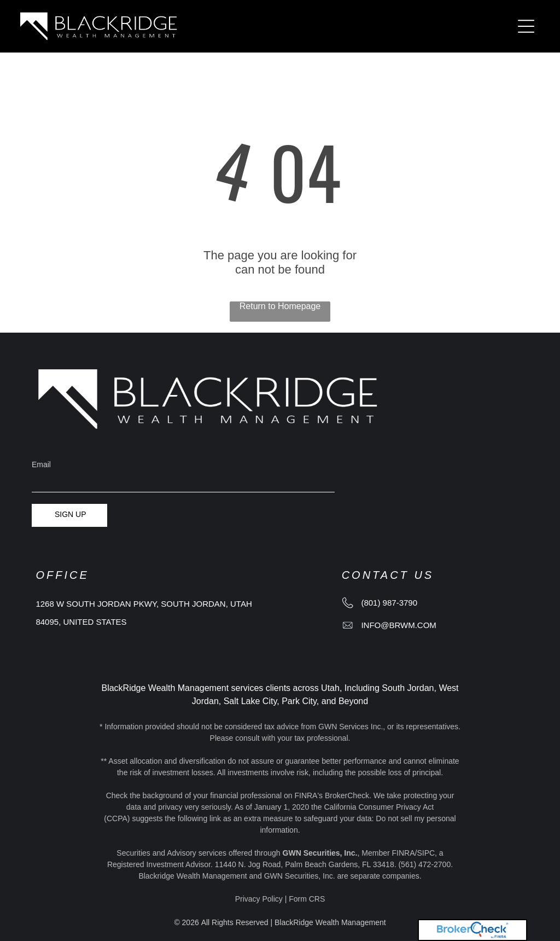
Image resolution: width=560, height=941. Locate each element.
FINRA (404, 853)
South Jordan (408, 688)
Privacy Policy (259, 899)
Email (41, 464)
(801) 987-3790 (389, 603)
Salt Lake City (250, 701)
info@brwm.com (398, 625)
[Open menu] (526, 26)
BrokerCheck (347, 795)
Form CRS (307, 899)
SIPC (426, 853)
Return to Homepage (280, 306)
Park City (299, 701)
